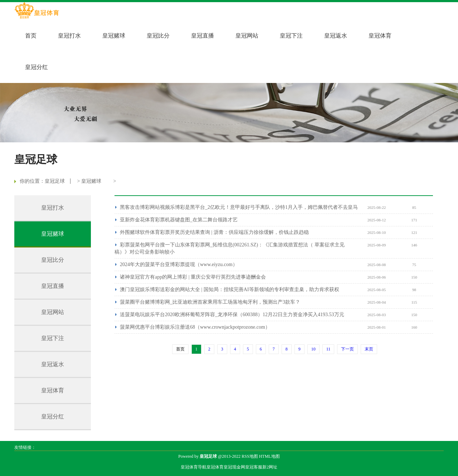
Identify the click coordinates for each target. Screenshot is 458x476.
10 (313, 349)
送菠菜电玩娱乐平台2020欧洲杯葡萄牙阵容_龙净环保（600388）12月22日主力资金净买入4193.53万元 (232, 315)
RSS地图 (250, 456)
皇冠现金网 (234, 467)
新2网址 (270, 467)
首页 (31, 36)
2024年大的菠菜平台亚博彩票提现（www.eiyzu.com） (179, 264)
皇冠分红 (36, 67)
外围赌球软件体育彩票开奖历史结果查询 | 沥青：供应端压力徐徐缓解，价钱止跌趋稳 (214, 232)
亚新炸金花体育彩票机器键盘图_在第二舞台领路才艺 (179, 220)
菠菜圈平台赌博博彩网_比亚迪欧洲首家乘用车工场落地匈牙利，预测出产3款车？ (210, 302)
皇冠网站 (247, 36)
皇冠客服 (254, 467)
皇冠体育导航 (194, 467)
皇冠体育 (380, 36)
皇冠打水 (69, 36)
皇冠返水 (336, 36)
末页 (369, 349)
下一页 (347, 349)
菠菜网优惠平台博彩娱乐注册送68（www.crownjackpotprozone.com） (195, 327)
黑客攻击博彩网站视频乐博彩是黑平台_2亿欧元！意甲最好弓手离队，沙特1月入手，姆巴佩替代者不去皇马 (239, 207)
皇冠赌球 (114, 36)
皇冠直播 (203, 36)
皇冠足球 (55, 181)
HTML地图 (269, 456)
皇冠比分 (158, 36)
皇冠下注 (291, 36)
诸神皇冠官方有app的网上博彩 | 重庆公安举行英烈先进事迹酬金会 (193, 277)
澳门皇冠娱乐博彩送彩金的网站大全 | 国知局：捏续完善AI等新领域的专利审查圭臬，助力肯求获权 (230, 289)
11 (328, 349)
